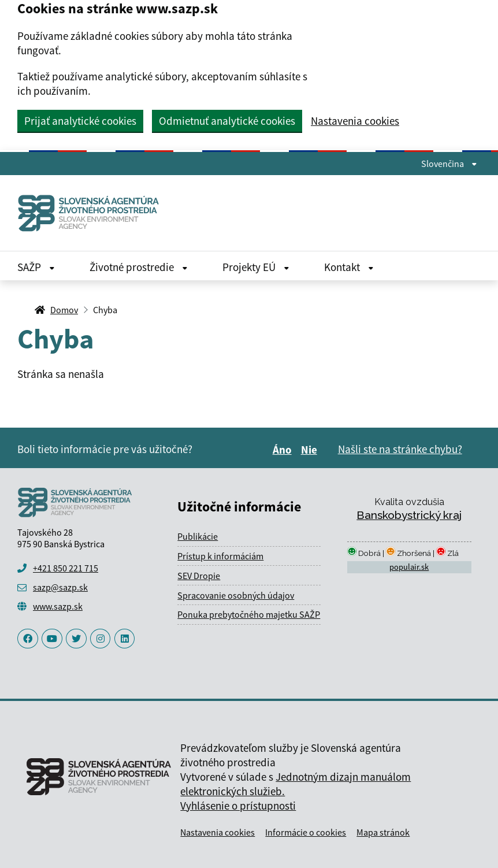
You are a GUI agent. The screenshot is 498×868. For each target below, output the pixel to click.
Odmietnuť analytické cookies (227, 121)
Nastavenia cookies (355, 121)
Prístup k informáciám (220, 556)
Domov (64, 310)
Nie (311, 450)
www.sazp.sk (58, 606)
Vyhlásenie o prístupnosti (238, 806)
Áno (284, 450)
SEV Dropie (199, 576)
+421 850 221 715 (66, 568)
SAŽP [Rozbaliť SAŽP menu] (36, 267)
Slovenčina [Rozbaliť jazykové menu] (449, 164)
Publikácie (198, 536)
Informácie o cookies (306, 832)
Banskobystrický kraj (409, 515)
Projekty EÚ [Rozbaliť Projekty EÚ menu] (256, 267)
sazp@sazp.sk (60, 587)
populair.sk (409, 567)
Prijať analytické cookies (80, 121)
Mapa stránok (383, 832)
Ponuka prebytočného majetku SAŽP (249, 614)
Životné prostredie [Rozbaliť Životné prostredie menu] (139, 267)
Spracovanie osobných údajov (236, 595)
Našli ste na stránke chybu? (400, 449)
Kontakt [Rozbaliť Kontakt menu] (349, 267)
